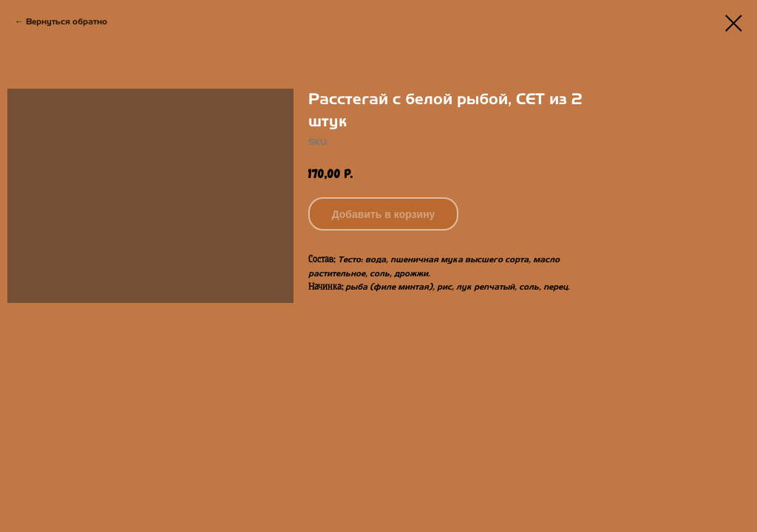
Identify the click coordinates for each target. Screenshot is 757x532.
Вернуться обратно (67, 21)
